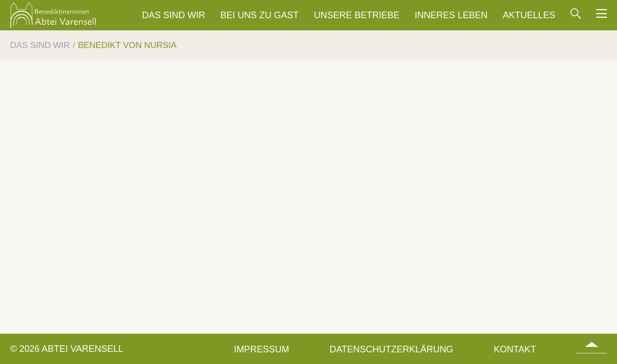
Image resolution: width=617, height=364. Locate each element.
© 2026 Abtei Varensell (67, 349)
